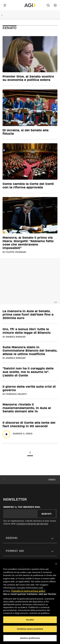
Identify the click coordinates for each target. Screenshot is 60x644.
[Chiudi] (56, 564)
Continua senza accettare (30, 629)
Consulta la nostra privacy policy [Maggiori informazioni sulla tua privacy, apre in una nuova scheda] (28, 591)
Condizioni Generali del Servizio (32, 524)
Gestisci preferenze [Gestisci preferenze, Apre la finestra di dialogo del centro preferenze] (30, 638)
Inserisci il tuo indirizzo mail (22, 507)
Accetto (30, 620)
